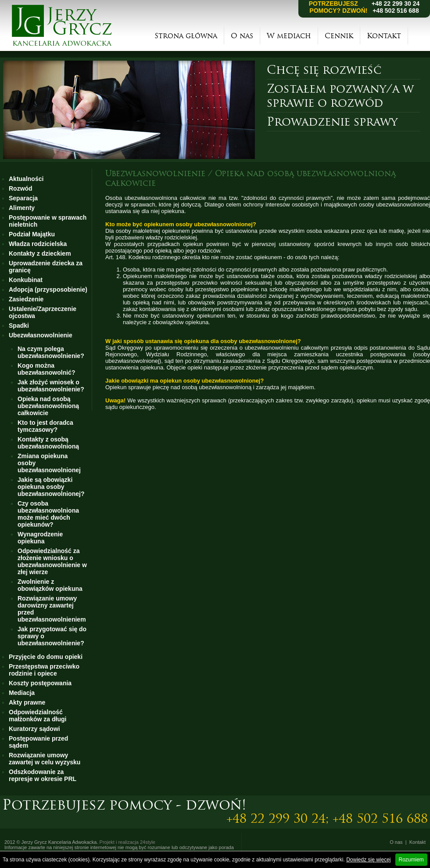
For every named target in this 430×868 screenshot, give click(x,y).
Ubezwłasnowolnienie (41, 335)
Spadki (19, 325)
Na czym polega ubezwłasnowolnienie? (51, 352)
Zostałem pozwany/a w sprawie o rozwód (340, 96)
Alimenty (22, 208)
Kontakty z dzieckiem (40, 253)
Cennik (339, 36)
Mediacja (22, 693)
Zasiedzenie (26, 299)
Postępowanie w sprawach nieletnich (48, 221)
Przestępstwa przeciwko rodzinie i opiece (44, 670)
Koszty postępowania (40, 683)
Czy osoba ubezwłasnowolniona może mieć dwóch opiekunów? (48, 514)
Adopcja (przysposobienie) (48, 289)
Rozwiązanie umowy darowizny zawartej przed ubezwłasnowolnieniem (52, 609)
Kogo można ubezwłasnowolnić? (46, 369)
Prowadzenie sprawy (332, 122)
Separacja (23, 198)
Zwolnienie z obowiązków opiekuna (50, 585)
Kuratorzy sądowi (34, 729)
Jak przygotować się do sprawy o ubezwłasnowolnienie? (52, 636)
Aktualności (26, 179)
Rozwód (21, 188)
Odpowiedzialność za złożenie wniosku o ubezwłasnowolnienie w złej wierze (52, 561)
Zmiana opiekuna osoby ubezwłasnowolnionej (49, 463)
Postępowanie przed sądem (38, 742)
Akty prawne (27, 702)
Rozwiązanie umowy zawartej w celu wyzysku (45, 759)
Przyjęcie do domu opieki (46, 657)
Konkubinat (26, 280)
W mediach (289, 36)
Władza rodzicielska (38, 244)
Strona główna (186, 36)
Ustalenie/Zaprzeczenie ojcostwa (43, 312)
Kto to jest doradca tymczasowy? (45, 426)
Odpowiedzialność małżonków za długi (38, 716)
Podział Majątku (32, 234)
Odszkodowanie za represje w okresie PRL (43, 775)
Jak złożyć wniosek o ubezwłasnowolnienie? (51, 386)
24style (148, 842)
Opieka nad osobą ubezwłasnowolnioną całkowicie (48, 406)
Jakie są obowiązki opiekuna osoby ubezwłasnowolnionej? (51, 487)
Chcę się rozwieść (324, 70)
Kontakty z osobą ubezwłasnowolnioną (48, 443)
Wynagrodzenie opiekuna (40, 538)
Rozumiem (411, 860)
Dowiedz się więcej (368, 860)
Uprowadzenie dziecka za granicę (46, 267)
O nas (242, 36)
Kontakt (384, 36)
